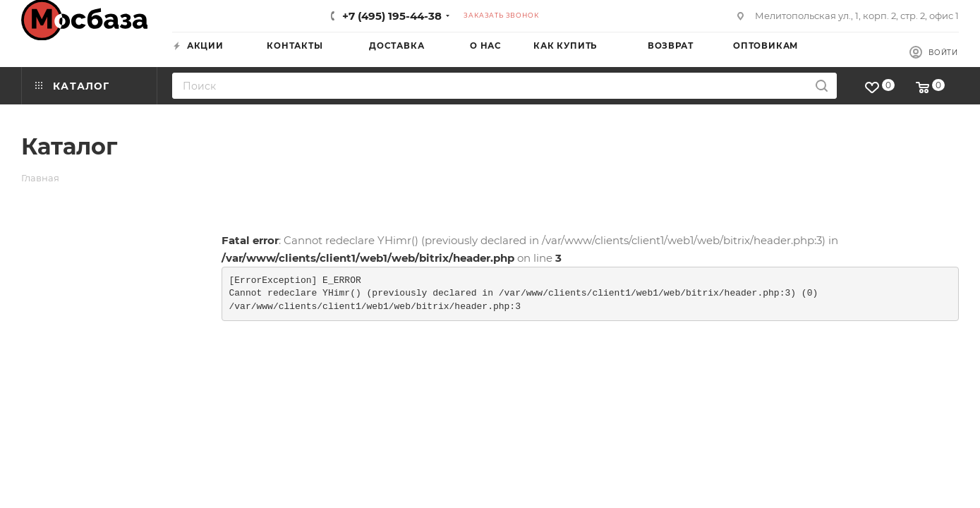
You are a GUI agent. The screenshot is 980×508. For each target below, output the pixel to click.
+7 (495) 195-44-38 (392, 16)
